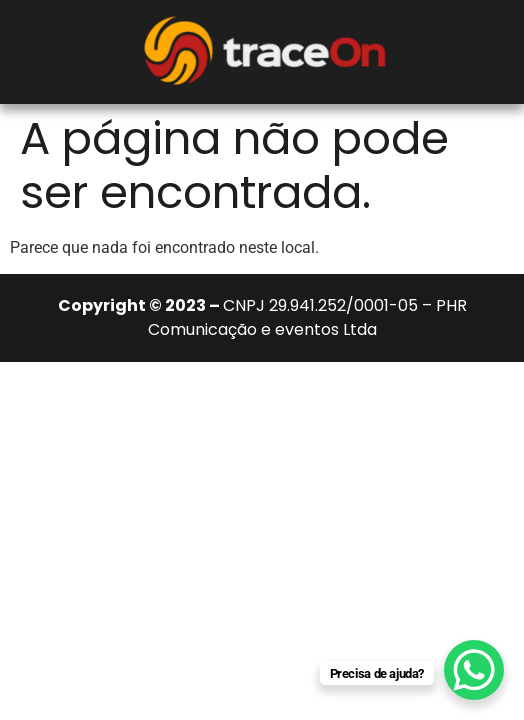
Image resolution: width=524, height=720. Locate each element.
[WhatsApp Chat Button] (474, 670)
